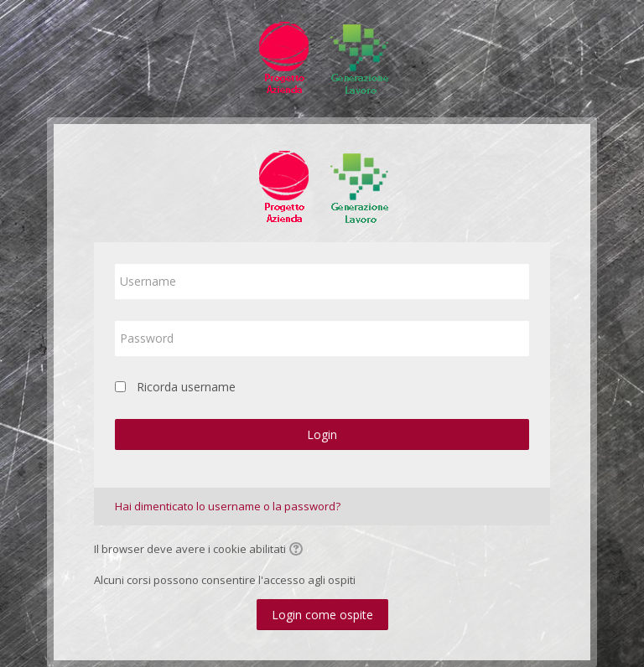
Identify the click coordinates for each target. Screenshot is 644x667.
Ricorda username (186, 387)
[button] (299, 551)
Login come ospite (322, 615)
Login (322, 434)
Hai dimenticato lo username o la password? (228, 506)
